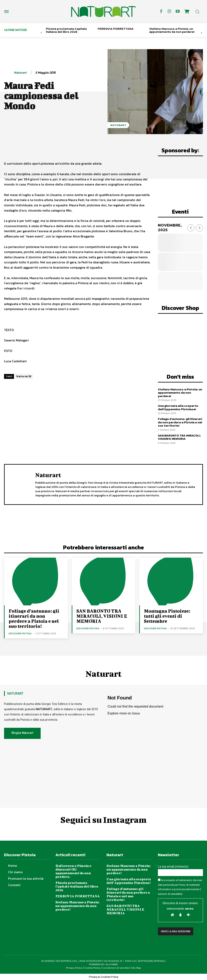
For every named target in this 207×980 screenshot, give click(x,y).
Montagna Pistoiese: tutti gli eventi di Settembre (167, 616)
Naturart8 (24, 376)
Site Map (136, 968)
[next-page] (201, 33)
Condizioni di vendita (116, 968)
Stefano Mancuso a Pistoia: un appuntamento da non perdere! (172, 30)
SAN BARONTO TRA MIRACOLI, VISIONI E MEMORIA (179, 437)
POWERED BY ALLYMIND (103, 964)
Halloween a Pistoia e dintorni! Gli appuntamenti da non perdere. (73, 871)
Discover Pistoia (20, 633)
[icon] (187, 12)
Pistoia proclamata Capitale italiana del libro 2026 (66, 30)
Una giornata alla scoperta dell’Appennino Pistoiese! (178, 407)
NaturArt (118, 125)
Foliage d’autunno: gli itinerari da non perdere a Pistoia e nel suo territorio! (180, 422)
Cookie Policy (92, 968)
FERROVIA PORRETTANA (116, 29)
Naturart (20, 73)
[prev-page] (41, 33)
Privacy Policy (74, 968)
